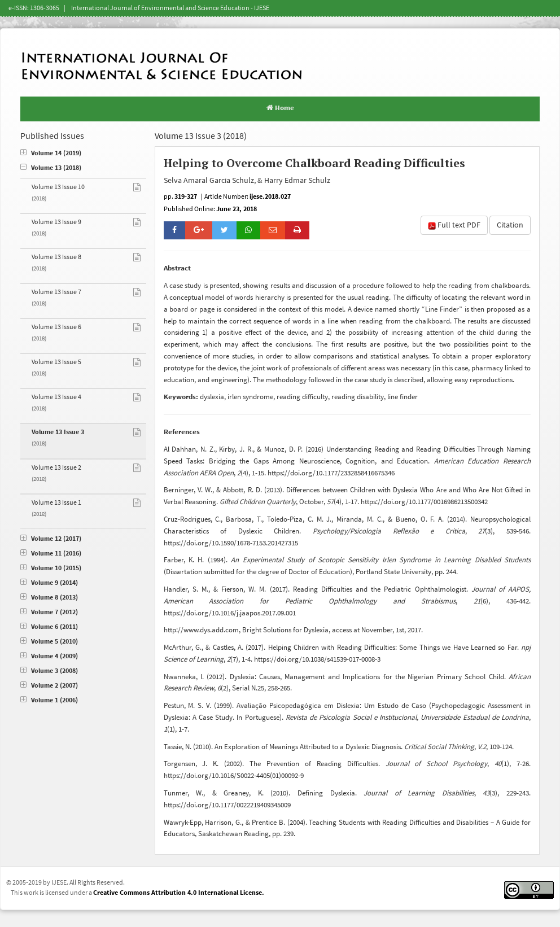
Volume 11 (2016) (51, 554)
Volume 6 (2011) (49, 627)
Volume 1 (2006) (49, 700)
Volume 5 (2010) (49, 642)
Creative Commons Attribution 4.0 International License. (179, 893)
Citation (510, 225)
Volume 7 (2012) (49, 612)
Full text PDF (454, 225)
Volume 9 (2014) (49, 583)
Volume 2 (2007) (49, 686)
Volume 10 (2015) (51, 568)
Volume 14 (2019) (51, 153)
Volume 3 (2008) (49, 671)
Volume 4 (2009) (49, 656)
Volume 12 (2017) (51, 539)
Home (280, 108)
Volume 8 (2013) (49, 598)
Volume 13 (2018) (51, 168)
